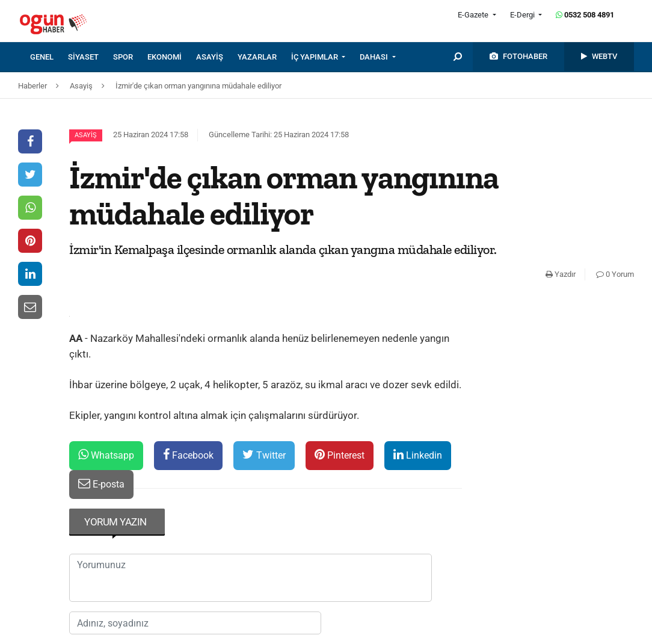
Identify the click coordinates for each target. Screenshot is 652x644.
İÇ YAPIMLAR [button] (315, 57)
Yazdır (561, 274)
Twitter (264, 455)
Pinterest (340, 455)
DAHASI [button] (375, 57)
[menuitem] (49, 57)
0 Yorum (615, 274)
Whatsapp (106, 455)
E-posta (101, 484)
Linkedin (418, 455)
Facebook (188, 455)
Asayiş (86, 135)
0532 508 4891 (585, 15)
